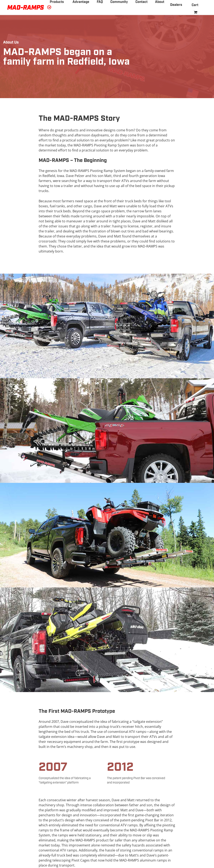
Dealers (176, 5)
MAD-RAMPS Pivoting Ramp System (101, 145)
